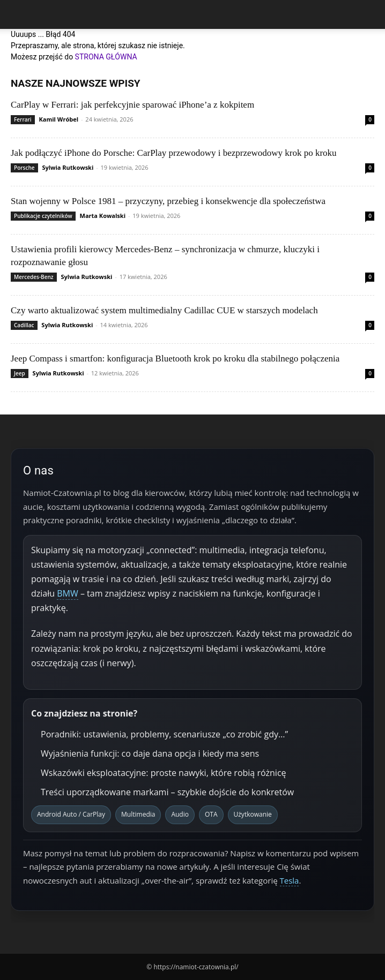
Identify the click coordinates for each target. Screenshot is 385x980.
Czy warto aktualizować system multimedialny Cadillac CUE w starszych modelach (164, 310)
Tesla (290, 880)
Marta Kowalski (103, 216)
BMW (68, 593)
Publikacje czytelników (43, 216)
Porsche (24, 168)
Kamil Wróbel (59, 119)
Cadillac (24, 325)
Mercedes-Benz (34, 277)
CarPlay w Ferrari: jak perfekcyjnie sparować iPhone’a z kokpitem (132, 105)
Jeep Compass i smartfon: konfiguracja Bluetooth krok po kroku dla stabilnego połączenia (175, 359)
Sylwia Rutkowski (68, 167)
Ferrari (23, 119)
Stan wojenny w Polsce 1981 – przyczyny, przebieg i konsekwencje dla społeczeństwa (168, 201)
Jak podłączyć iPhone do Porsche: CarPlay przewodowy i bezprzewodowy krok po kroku (174, 153)
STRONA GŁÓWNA (106, 57)
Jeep (20, 373)
